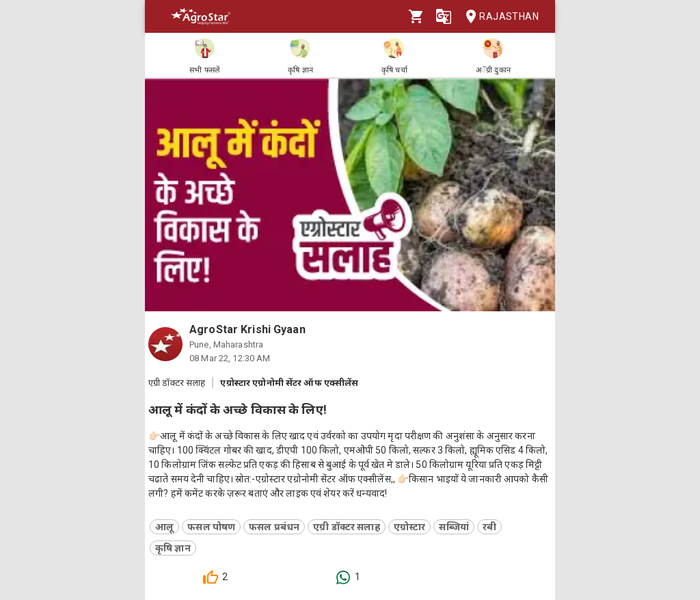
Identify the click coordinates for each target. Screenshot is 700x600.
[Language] (444, 16)
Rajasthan (498, 17)
